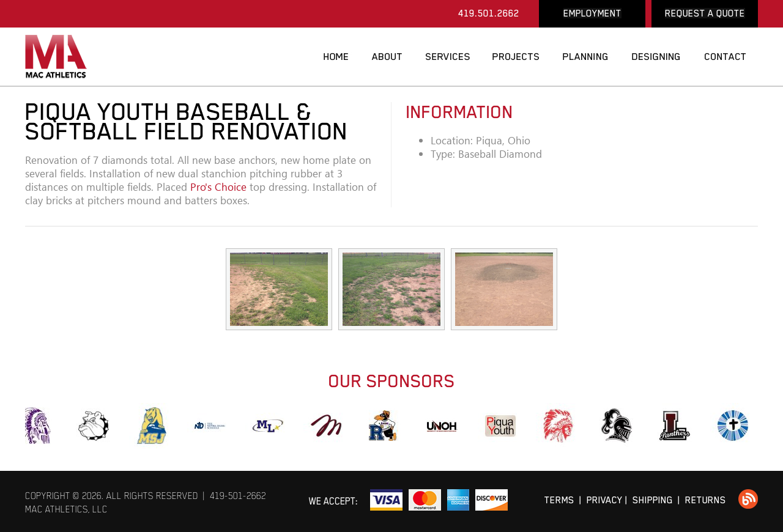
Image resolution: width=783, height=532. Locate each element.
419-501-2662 (238, 496)
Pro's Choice (218, 187)
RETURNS (706, 500)
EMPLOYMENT (592, 13)
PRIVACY (605, 500)
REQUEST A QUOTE (705, 13)
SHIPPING (653, 500)
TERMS (559, 500)
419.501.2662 (489, 13)
